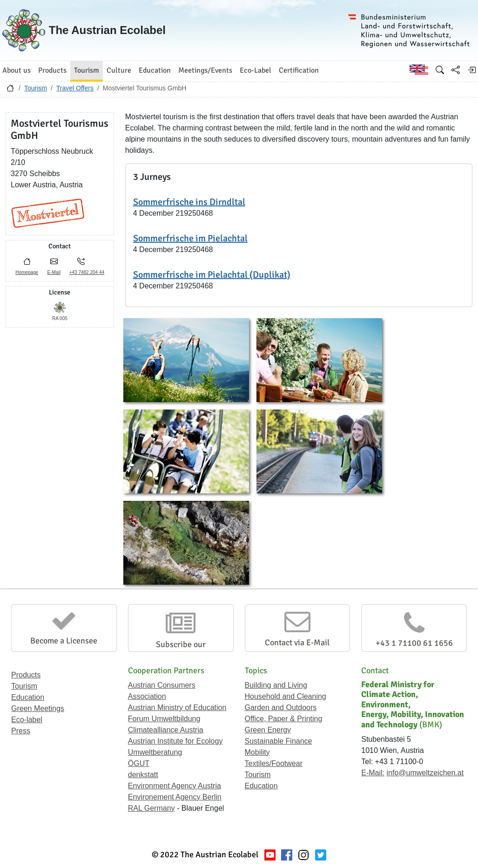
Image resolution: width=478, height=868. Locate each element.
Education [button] (155, 70)
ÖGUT (139, 763)
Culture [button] (119, 70)
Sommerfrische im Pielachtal (190, 238)
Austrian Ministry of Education (177, 707)
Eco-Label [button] (256, 70)
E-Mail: (373, 773)
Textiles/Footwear (274, 763)
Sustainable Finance (279, 741)
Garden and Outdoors (281, 707)
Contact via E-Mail (297, 642)
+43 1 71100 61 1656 (414, 643)
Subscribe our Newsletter (181, 649)
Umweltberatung (155, 752)
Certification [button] (299, 70)
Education (28, 697)
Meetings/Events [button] (205, 70)
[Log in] (471, 70)
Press (21, 731)
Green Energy (268, 730)
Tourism (36, 88)
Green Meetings (38, 708)
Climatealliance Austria (166, 730)
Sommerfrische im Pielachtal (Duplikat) (212, 275)
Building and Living (276, 685)
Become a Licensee (64, 641)
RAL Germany (151, 808)
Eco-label (27, 720)
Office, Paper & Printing (284, 719)
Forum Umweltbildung (164, 719)
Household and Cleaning (286, 696)
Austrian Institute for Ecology (175, 741)
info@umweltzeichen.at (425, 773)
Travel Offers (75, 88)
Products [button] (52, 70)
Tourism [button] (87, 70)
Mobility (257, 752)
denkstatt (143, 775)
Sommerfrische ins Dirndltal (189, 202)
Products (26, 675)
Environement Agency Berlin (175, 797)
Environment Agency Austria (175, 786)
